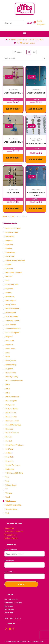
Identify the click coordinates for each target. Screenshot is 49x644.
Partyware (10, 405)
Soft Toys (9, 449)
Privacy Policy (11, 535)
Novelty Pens (11, 373)
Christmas (10, 256)
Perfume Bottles (12, 409)
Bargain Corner (12, 232)
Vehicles (9, 493)
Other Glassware (12, 397)
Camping (9, 244)
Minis (8, 357)
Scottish (9, 441)
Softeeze (9, 453)
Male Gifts (10, 341)
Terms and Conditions (14, 532)
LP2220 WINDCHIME (36, 93)
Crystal (8, 264)
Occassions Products (14, 381)
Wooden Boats (11, 509)
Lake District (11, 325)
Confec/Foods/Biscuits (15, 260)
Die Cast (9, 276)
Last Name (9, 572)
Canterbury (10, 252)
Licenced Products (13, 329)
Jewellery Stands (12, 321)
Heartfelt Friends (12, 309)
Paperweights (11, 401)
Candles (9, 248)
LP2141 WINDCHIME (13, 142)
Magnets (9, 337)
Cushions (9, 268)
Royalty (9, 437)
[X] (6, 629)
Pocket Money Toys (13, 425)
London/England (12, 333)
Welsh (8, 497)
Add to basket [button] (13, 109)
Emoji (8, 280)
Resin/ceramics (12, 433)
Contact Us (9, 528)
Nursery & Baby (12, 377)
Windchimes (13, 90)
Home (5, 216)
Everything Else (36, 139)
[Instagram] (13, 629)
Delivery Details (11, 538)
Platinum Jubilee (12, 421)
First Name (9, 561)
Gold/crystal (11, 301)
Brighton (9, 240)
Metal (8, 353)
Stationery (10, 469)
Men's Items (10, 349)
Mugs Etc (9, 369)
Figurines (9, 289)
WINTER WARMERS (13, 505)
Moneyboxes (11, 361)
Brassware (10, 236)
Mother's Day (11, 365)
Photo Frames (11, 417)
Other (12, 216)
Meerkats (9, 345)
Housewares (11, 313)
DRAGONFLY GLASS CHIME (36, 194)
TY (7, 489)
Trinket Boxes (11, 485)
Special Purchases (13, 465)
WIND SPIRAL (13, 193)
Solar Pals (10, 457)
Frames (8, 293)
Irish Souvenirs (12, 317)
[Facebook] (10, 629)
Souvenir (9, 461)
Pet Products (11, 413)
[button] (24, 33)
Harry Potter (11, 305)
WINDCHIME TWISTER (36, 144)
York (7, 513)
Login (40, 21)
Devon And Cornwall (14, 273)
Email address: (11, 550)
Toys (7, 477)
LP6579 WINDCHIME (13, 93)
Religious (9, 429)
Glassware (10, 296)
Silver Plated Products (14, 445)
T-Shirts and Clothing (14, 473)
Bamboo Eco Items (13, 228)
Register (41, 24)
